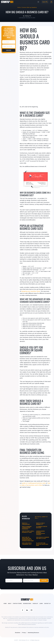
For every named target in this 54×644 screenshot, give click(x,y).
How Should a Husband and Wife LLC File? (43, 538)
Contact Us (47, 603)
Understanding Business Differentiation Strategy (40, 533)
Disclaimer (17, 633)
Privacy (24, 633)
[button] (38, 2)
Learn (41, 603)
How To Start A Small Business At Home (28, 532)
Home (5, 603)
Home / (20, 7)
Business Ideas (27, 603)
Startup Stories (17, 603)
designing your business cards (31, 291)
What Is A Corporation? (26, 524)
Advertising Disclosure (34, 633)
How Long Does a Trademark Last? (27, 544)
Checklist (35, 603)
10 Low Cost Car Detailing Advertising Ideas (42, 544)
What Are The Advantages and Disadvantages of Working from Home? (28, 539)
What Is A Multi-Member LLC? (41, 524)
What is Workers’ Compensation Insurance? (27, 528)
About (10, 603)
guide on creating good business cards (34, 483)
